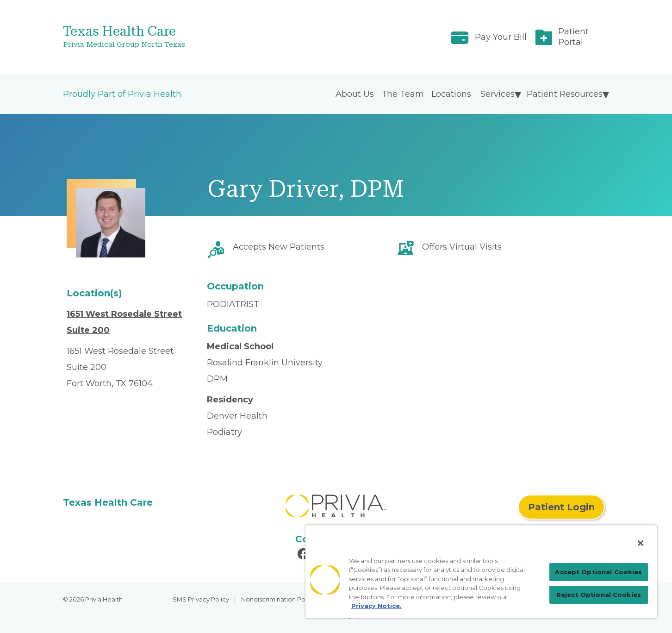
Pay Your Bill (501, 37)
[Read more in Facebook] (305, 555)
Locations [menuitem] (451, 94)
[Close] (641, 543)
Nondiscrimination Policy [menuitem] (278, 599)
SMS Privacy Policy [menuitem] (201, 599)
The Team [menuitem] (403, 94)
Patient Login (561, 507)
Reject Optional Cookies (599, 595)
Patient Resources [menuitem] (565, 94)
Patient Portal (573, 37)
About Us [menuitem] (355, 94)
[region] (481, 571)
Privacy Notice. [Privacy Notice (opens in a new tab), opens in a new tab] (376, 606)
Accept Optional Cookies (598, 572)
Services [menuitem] (498, 94)
